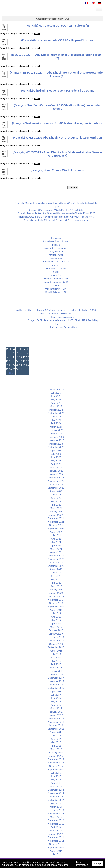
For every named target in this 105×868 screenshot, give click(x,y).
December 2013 (56, 810)
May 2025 (56, 400)
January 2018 (56, 674)
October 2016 (56, 725)
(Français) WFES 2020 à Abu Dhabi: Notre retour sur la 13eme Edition (57, 138)
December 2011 (56, 837)
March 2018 (56, 668)
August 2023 (56, 450)
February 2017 (56, 712)
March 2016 (56, 749)
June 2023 (56, 457)
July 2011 (56, 854)
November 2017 (56, 681)
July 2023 (56, 454)
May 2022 (56, 501)
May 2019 (56, 620)
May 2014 (56, 803)
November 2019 (56, 600)
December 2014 (56, 790)
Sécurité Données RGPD (56, 282)
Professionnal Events (56, 268)
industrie (56, 245)
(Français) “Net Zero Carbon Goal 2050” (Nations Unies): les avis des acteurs (57, 107)
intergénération (56, 251)
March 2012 (56, 831)
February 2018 (56, 671)
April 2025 (56, 403)
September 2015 (56, 769)
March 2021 (56, 549)
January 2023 (56, 474)
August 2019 (56, 610)
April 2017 (56, 705)
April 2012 (56, 827)
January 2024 (56, 433)
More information (82, 864)
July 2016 (56, 735)
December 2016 (56, 719)
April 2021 (56, 545)
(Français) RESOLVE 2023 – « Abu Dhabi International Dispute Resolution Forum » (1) (57, 74)
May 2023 (56, 461)
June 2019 (56, 617)
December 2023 (56, 437)
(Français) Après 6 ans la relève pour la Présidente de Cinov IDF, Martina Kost (56, 217)
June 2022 (56, 498)
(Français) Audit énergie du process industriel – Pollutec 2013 (66, 310)
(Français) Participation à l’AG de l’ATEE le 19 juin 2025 (56, 210)
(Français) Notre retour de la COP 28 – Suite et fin (57, 26)
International (56, 258)
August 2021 (56, 532)
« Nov (11, 373)
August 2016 (56, 732)
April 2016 (56, 746)
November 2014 (56, 793)
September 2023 (56, 447)
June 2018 (56, 657)
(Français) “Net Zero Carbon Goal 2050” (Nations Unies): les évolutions (57, 123)
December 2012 (56, 820)
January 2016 (56, 756)
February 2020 (56, 590)
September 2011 (56, 847)
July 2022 (56, 495)
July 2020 (56, 573)
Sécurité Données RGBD (56, 279)
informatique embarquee (56, 248)
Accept (98, 864)
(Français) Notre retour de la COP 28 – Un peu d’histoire (57, 40)
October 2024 (56, 410)
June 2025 (56, 396)
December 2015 (56, 759)
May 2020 (56, 579)
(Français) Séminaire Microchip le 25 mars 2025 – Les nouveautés (56, 220)
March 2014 (56, 807)
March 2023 (56, 467)
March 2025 (56, 406)
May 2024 (56, 420)
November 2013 (56, 814)
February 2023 (56, 471)
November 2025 (56, 389)
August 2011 (56, 851)
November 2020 (56, 559)
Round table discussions (60, 314)
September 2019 (56, 607)
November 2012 (56, 824)
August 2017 (56, 691)
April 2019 (56, 624)
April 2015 (56, 783)
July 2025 (56, 393)
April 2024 (56, 423)
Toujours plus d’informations (63, 327)
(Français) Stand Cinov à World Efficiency (57, 170)
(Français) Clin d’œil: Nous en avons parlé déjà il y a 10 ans (57, 91)
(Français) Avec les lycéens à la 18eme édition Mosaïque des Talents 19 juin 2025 (56, 213)
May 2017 (56, 702)
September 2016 (56, 729)
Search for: (32, 187)
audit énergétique (25, 310)
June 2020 (56, 576)
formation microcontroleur (56, 241)
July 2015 (56, 773)
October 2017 (56, 685)
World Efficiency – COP (56, 289)
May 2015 (56, 780)
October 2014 (56, 797)
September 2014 (56, 800)
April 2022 (56, 505)
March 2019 (56, 627)
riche (43, 314)
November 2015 (56, 763)
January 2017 (56, 715)
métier (56, 272)
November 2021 (56, 522)
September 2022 (56, 488)
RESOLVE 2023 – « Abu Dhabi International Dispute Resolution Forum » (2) (57, 56)
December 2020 (56, 556)
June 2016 (56, 739)
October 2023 (56, 444)
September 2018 (56, 647)
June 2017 (56, 698)
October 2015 (56, 766)
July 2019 (56, 613)
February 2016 (56, 752)
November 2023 (56, 440)
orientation (56, 275)
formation (56, 238)
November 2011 (56, 841)
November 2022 (56, 481)
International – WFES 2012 (56, 262)
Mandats (56, 265)
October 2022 (56, 484)
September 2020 (56, 566)
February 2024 (56, 430)
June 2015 (56, 776)
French (37, 33)
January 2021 (56, 552)
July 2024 (56, 417)
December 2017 (56, 678)
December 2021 (56, 518)
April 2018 (56, 664)
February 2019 (56, 630)
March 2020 (56, 586)
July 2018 (56, 654)
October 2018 (56, 644)
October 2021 (56, 525)
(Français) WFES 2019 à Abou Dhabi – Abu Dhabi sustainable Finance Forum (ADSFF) (57, 154)
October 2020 (56, 562)
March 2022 (56, 508)
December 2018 (56, 637)
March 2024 (56, 427)
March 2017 (56, 708)
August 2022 (56, 491)
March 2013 (56, 817)
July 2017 (56, 695)
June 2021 (56, 539)
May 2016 (56, 742)
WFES (56, 285)
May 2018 (56, 661)
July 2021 (56, 535)
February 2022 (56, 512)
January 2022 (56, 515)
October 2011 (56, 844)
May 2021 (56, 542)
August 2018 (56, 651)
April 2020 (56, 583)
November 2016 (56, 722)
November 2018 (56, 640)
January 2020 (56, 593)
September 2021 (56, 529)
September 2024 (56, 413)
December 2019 (56, 596)
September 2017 (56, 688)
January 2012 (56, 834)
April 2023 (56, 464)
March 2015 (56, 786)
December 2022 (56, 478)
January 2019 (56, 634)
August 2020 (56, 569)
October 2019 (56, 603)
